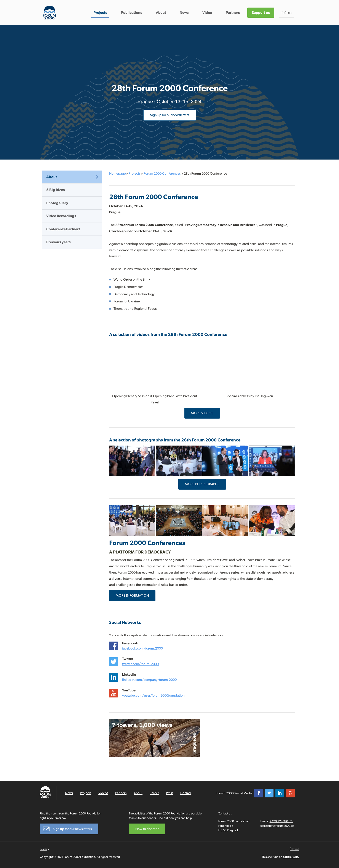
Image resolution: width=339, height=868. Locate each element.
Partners (233, 13)
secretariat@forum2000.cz (277, 826)
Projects (100, 13)
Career (154, 793)
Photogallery (57, 203)
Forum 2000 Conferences (162, 173)
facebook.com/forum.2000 (142, 648)
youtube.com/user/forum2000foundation (153, 695)
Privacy (44, 849)
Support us (261, 13)
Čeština (287, 13)
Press (170, 793)
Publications (132, 13)
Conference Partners (63, 229)
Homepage (117, 173)
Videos (103, 793)
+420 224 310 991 (281, 821)
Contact (186, 793)
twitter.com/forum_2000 (140, 664)
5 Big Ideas (56, 190)
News (184, 13)
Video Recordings (61, 216)
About (161, 13)
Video (207, 13)
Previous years (58, 242)
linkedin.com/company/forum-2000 (149, 680)
